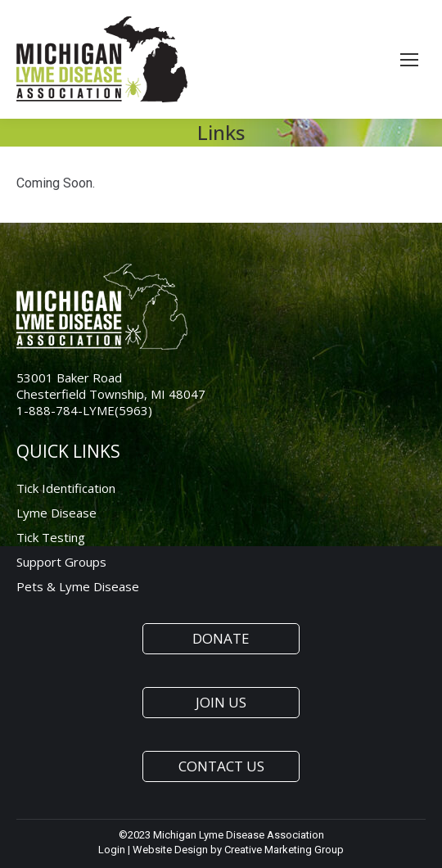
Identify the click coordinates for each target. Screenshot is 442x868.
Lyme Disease (56, 513)
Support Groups (61, 562)
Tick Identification (66, 488)
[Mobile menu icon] (409, 60)
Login (112, 850)
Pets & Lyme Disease (78, 586)
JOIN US (221, 702)
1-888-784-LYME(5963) (84, 410)
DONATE (221, 638)
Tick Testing (51, 537)
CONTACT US (221, 766)
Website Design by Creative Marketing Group (238, 850)
